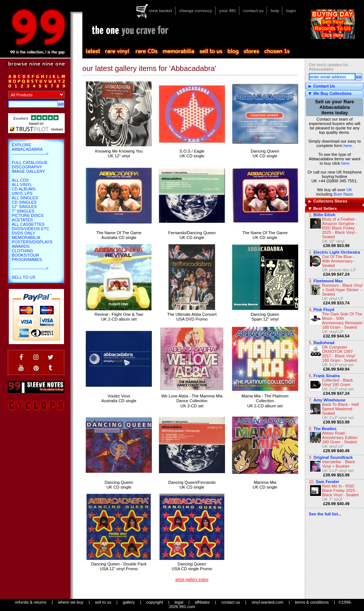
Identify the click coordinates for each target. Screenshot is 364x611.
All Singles (25, 198)
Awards (21, 246)
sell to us (103, 602)
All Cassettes (28, 224)
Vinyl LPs (22, 193)
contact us (253, 11)
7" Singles (23, 211)
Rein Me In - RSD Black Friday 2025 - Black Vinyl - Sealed (340, 490)
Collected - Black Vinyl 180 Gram (338, 382)
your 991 (228, 11)
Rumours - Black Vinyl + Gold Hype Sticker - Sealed (342, 290)
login (291, 11)
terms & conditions (312, 602)
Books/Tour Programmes (27, 257)
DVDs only (24, 233)
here (347, 146)
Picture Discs (28, 215)
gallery (129, 602)
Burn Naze (343, 194)
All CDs (20, 180)
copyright (155, 602)
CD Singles (24, 202)
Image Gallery (28, 171)
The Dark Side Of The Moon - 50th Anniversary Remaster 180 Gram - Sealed (342, 321)
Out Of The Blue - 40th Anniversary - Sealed (339, 261)
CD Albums (24, 189)
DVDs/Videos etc (31, 229)
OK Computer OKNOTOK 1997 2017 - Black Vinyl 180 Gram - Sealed (340, 354)
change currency (196, 11)
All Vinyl (22, 185)
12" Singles (24, 207)
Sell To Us (24, 277)
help (275, 11)
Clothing (22, 251)
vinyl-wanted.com (267, 602)
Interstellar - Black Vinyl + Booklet (339, 464)
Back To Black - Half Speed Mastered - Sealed (340, 409)
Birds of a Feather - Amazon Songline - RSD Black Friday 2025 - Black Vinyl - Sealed (340, 228)
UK (349, 190)
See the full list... (325, 514)
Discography (27, 167)
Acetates (22, 220)
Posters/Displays (32, 242)
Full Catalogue (30, 162)
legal (179, 602)
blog (233, 51)
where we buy (71, 602)
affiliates (202, 602)
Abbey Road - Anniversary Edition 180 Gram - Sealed (340, 437)
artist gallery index (192, 579)
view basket (160, 11)
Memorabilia (26, 237)
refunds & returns (31, 602)
